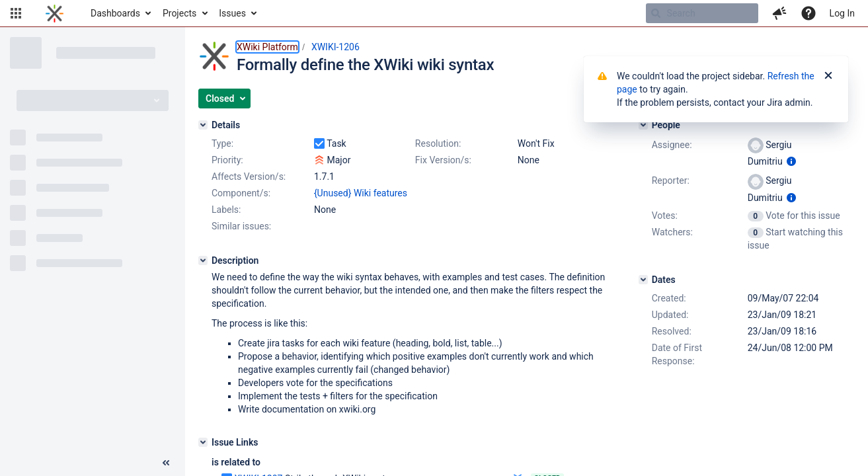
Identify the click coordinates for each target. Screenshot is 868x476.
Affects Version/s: (249, 177)
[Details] (203, 125)
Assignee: (672, 145)
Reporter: (671, 180)
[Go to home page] (55, 13)
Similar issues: (241, 226)
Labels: (226, 210)
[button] (16, 13)
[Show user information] (791, 161)
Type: (222, 143)
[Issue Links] (203, 442)
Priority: (227, 160)
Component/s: (241, 193)
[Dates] (643, 280)
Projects (179, 13)
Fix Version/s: (443, 160)
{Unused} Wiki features (361, 193)
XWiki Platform (267, 47)
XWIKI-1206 (335, 47)
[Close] (828, 76)
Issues (232, 13)
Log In (842, 13)
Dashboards (115, 13)
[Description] (203, 260)
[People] (643, 125)
